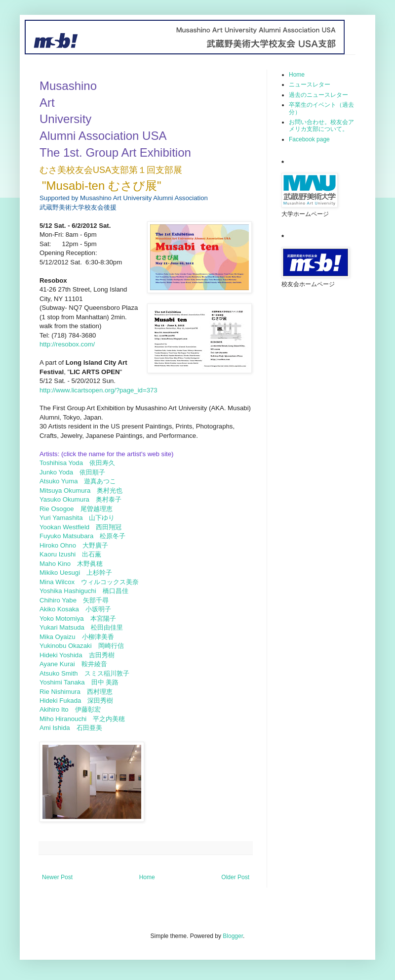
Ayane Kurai (60, 664)
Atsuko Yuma (62, 481)
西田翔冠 (109, 527)
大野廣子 (95, 545)
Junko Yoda (59, 472)
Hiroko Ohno (61, 545)
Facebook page (309, 139)
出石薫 (92, 554)
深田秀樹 (100, 701)
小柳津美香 (98, 637)
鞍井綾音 (94, 664)
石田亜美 (90, 728)
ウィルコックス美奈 (110, 582)
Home (147, 877)
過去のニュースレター (318, 95)
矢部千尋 (96, 600)
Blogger (233, 936)
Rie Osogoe (60, 509)
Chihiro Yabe (61, 600)
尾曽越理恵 (97, 509)
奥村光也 (110, 490)
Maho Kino (58, 564)
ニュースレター (310, 85)
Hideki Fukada (63, 701)
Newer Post (57, 877)
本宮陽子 (103, 618)
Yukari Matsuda (65, 627)
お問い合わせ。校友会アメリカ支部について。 (321, 126)
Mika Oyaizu (61, 637)
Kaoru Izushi (61, 554)
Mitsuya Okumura (68, 490)
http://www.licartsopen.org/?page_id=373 (99, 390)
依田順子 (92, 472)
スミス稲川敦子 (108, 673)
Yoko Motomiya (65, 618)
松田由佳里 (107, 627)
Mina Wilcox (60, 582)
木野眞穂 (91, 564)
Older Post (235, 877)
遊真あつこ (100, 481)
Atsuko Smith (62, 673)
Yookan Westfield (68, 527)
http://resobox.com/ (67, 344)
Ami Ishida (58, 728)
